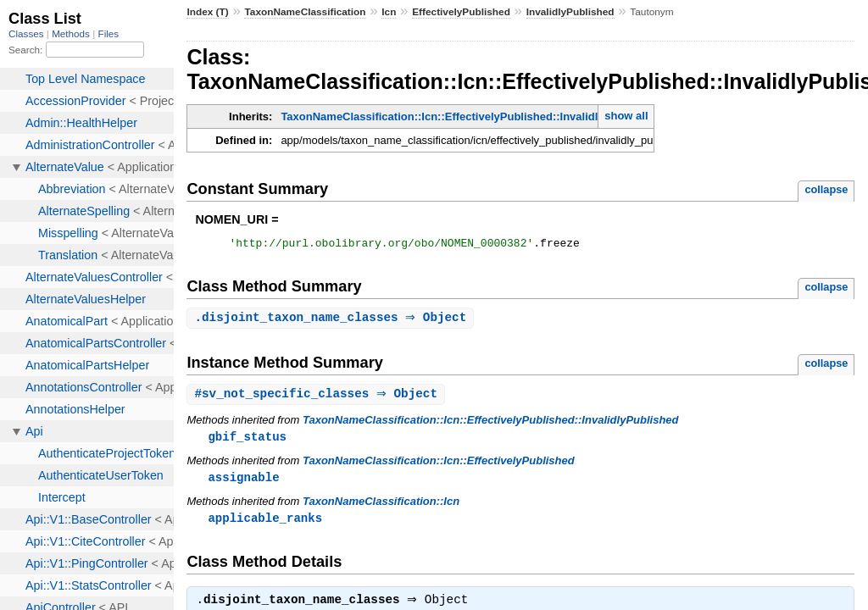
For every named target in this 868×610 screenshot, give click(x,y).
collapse (826, 189)
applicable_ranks (265, 524)
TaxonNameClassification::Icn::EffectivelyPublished (439, 466)
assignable (243, 482)
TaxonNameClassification (305, 12)
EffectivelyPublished (461, 12)
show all (626, 116)
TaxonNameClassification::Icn (381, 507)
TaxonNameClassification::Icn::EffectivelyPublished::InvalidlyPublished (468, 116)
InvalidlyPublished (570, 12)
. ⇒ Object (332, 321)
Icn (389, 12)
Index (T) (207, 12)
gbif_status (247, 441)
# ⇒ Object (318, 398)
